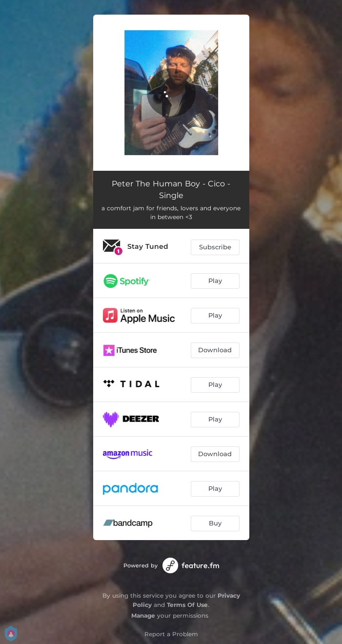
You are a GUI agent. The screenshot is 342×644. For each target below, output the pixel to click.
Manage (143, 615)
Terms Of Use (187, 605)
